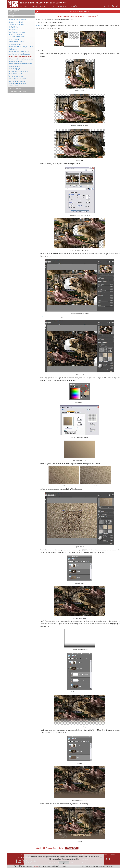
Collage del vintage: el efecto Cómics (20, 56)
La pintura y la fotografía (16, 25)
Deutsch (29, 866)
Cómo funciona (14, 11)
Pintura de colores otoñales (17, 20)
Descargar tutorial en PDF (18, 91)
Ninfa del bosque (14, 39)
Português (43, 866)
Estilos (11, 14)
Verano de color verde (16, 76)
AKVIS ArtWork (99, 26)
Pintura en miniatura (15, 61)
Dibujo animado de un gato (17, 83)
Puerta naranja (13, 29)
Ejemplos (12, 17)
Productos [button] (23, 6)
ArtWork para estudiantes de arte (19, 71)
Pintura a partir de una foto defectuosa (21, 59)
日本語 (57, 866)
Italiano (50, 866)
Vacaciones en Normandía (17, 32)
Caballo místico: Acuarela (16, 42)
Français (23, 866)
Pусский (63, 866)
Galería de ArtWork (15, 66)
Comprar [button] (43, 6)
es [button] (117, 6)
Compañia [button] (74, 6)
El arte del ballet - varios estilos (19, 52)
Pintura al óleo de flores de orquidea (20, 64)
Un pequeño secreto (15, 44)
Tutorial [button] (52, 6)
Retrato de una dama (15, 34)
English (16, 866)
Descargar (34, 6)
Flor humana (13, 49)
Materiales (39, 26)
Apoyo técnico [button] (63, 6)
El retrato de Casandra (16, 74)
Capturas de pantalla (16, 89)
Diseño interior (13, 27)
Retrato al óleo (13, 86)
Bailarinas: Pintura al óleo (17, 37)
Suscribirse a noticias (108, 857)
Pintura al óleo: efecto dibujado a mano (21, 47)
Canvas (44, 317)
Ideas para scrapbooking (16, 22)
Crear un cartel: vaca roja (17, 81)
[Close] (101, 857)
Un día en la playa (14, 69)
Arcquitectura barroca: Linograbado (20, 54)
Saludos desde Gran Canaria (18, 79)
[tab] (21, 11)
